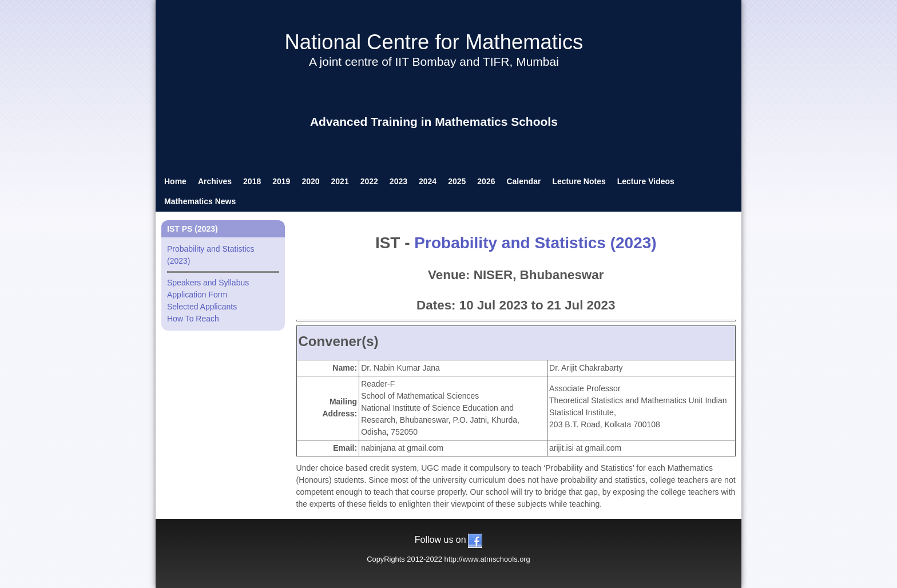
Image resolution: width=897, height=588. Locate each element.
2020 (310, 181)
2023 (398, 181)
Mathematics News (200, 201)
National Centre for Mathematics (434, 42)
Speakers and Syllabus (208, 283)
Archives (215, 181)
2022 (369, 181)
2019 (281, 181)
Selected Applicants (202, 307)
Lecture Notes (579, 181)
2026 (486, 181)
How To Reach (193, 319)
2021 (340, 181)
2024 (428, 181)
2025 (457, 181)
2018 (252, 181)
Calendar (523, 181)
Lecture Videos (646, 181)
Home (175, 181)
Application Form (197, 295)
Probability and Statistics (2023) (535, 243)
